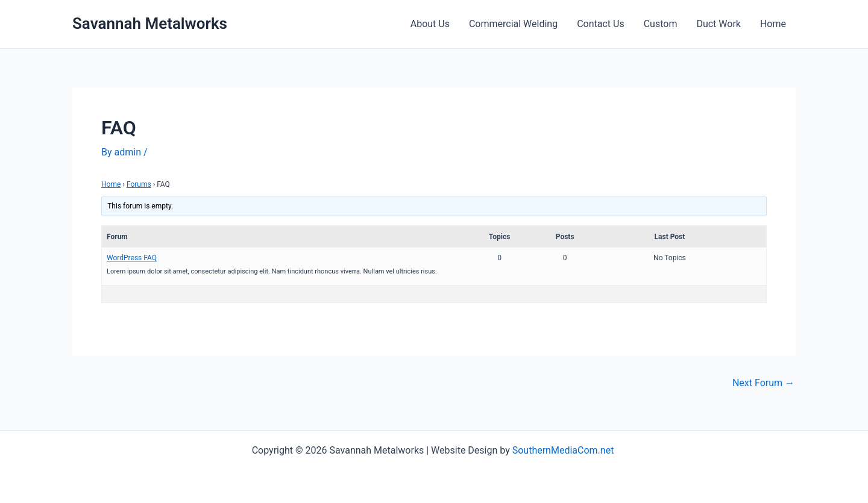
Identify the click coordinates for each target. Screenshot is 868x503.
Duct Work (719, 24)
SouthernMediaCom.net (565, 450)
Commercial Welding (513, 24)
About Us (430, 24)
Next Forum (763, 383)
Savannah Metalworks (150, 23)
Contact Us (601, 24)
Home (773, 24)
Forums (139, 184)
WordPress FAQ (132, 258)
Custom (661, 24)
